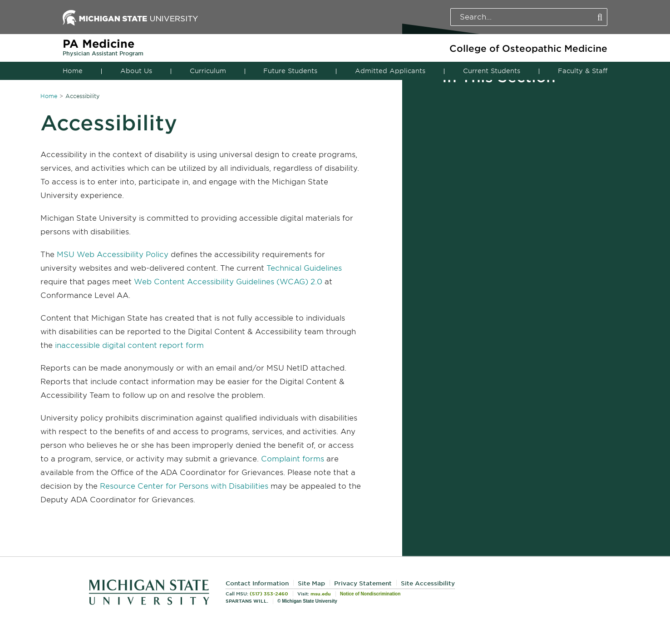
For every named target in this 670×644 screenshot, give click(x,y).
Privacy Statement (363, 583)
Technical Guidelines (304, 268)
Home (73, 71)
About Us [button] (136, 71)
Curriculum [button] (208, 71)
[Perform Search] (600, 17)
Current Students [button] (492, 71)
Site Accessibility (428, 583)
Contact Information (257, 583)
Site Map (311, 583)
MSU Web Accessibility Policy (113, 255)
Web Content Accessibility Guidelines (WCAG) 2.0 (228, 282)
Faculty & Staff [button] (583, 71)
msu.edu (321, 594)
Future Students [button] (290, 71)
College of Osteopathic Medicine (528, 49)
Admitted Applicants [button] (390, 71)
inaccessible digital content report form (129, 345)
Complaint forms (293, 459)
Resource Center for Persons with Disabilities (184, 486)
